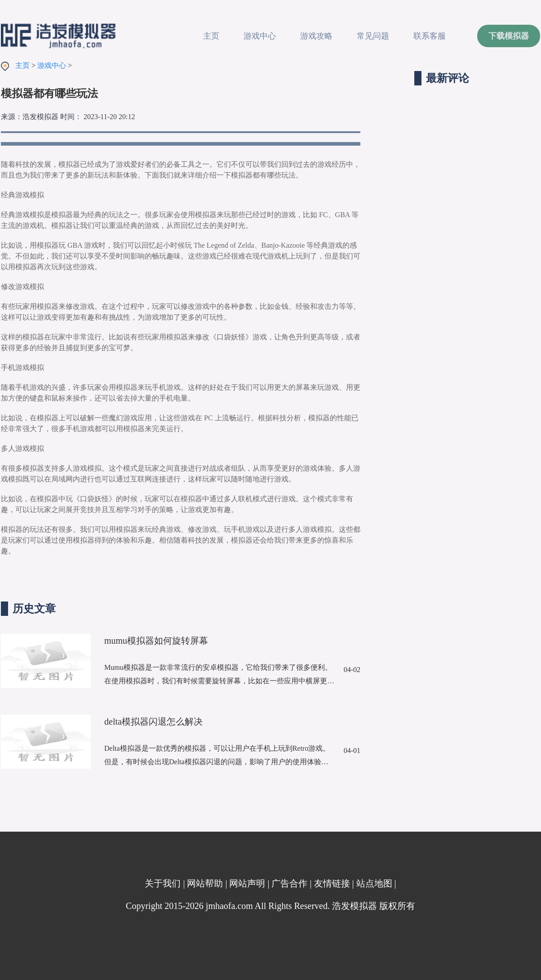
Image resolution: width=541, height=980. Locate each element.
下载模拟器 (509, 36)
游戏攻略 (316, 36)
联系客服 (430, 36)
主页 (211, 36)
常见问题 (373, 36)
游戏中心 (260, 36)
